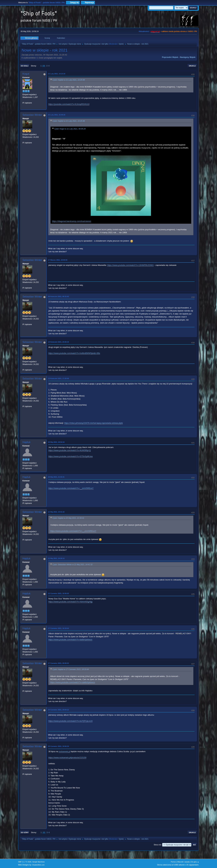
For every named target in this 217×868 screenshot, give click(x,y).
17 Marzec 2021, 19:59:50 (58, 260)
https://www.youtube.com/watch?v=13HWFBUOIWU (130, 265)
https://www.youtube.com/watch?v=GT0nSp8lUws (71, 456)
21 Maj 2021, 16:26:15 (56, 558)
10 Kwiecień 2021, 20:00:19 (58, 342)
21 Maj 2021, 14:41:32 (56, 512)
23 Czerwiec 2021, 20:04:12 (58, 710)
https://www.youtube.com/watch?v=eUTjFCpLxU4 (70, 721)
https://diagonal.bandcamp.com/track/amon (72, 221)
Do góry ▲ (195, 862)
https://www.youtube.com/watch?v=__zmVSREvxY (71, 488)
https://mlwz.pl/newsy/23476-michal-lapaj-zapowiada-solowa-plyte (94, 423)
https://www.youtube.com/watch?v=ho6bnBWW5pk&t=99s (74, 353)
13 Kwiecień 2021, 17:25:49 (58, 378)
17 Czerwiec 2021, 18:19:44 (58, 628)
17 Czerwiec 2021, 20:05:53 (58, 663)
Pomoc (173, 862)
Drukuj (192, 66)
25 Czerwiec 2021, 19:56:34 (58, 746)
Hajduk (26, 442)
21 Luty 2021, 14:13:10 (57, 74)
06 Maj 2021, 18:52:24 (56, 442)
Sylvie (121, 44)
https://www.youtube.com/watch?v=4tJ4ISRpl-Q (70, 450)
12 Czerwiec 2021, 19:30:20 (58, 593)
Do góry (25, 833)
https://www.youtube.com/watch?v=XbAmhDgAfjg (70, 602)
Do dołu (25, 66)
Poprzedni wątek (170, 57)
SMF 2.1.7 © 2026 (25, 862)
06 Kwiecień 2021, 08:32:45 (58, 296)
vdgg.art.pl (155, 31)
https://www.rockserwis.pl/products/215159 (67, 758)
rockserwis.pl (64, 751)
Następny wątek (188, 57)
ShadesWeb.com (38, 865)
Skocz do (157, 845)
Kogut (26, 74)
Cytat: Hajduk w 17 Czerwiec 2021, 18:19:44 (71, 669)
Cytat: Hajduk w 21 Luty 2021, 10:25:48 (69, 80)
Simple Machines (38, 862)
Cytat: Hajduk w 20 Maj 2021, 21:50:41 (68, 518)
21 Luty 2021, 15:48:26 (57, 115)
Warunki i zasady (184, 862)
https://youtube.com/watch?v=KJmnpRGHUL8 (69, 104)
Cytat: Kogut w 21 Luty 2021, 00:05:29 (70, 129)
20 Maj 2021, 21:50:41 (56, 477)
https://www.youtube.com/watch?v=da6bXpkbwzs (70, 640)
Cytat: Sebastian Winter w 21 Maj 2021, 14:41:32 (72, 565)
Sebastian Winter (32, 115)
